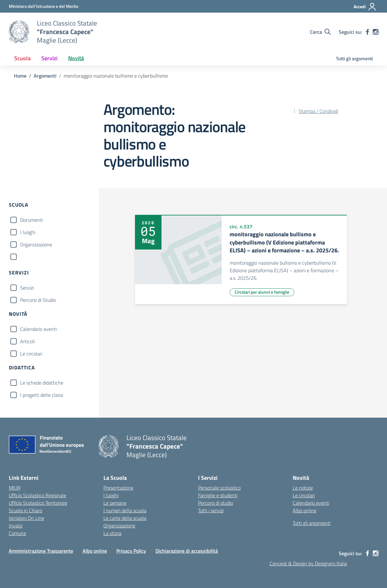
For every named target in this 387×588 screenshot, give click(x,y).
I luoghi (28, 232)
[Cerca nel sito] (320, 32)
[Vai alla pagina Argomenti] (45, 76)
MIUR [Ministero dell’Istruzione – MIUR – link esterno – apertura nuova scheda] (15, 488)
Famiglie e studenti (218, 495)
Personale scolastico (219, 488)
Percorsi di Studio (38, 300)
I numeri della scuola (125, 510)
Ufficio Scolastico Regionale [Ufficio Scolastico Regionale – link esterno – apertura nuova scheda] (38, 495)
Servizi (27, 288)
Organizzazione (36, 244)
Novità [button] (76, 58)
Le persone (115, 503)
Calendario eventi (38, 329)
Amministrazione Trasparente (41, 551)
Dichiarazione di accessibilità (187, 551)
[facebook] (367, 32)
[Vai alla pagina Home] (20, 76)
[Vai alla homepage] (19, 32)
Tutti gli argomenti (355, 59)
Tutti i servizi (211, 510)
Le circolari (31, 354)
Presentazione (118, 488)
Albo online (305, 510)
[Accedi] (365, 7)
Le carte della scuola (125, 518)
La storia (112, 533)
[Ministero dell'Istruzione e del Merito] (44, 6)
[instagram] (376, 32)
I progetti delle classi (42, 395)
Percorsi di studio (216, 503)
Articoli (27, 341)
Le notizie (303, 488)
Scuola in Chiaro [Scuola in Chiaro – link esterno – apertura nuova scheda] (26, 510)
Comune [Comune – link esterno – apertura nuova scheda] (18, 533)
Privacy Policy (131, 551)
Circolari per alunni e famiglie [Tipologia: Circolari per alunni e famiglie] (262, 292)
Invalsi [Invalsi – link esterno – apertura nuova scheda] (16, 526)
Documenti (32, 220)
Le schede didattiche (42, 383)
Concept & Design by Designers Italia (308, 563)
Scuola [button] (22, 58)
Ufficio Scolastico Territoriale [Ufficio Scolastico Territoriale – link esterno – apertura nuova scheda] (38, 503)
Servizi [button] (49, 58)
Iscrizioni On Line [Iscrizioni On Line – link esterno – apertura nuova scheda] (26, 518)
